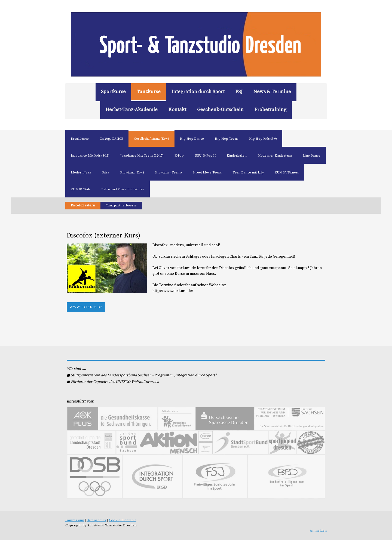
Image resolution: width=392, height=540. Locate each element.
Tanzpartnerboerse (121, 205)
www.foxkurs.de (86, 307)
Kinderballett (237, 156)
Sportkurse (113, 92)
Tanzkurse (149, 92)
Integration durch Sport (198, 92)
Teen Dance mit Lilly (248, 173)
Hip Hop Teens (226, 139)
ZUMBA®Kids (81, 189)
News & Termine (272, 92)
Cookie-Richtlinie (123, 520)
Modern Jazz (81, 173)
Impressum (75, 520)
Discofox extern (83, 205)
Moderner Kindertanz (275, 156)
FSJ (239, 92)
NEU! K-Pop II (205, 156)
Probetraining (270, 110)
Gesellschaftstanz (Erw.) (151, 139)
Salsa (106, 173)
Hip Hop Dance (192, 139)
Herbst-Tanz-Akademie (132, 110)
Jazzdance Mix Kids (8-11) (90, 156)
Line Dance (312, 156)
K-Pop (179, 156)
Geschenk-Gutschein (220, 110)
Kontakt (177, 110)
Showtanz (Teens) (168, 173)
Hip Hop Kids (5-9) (263, 139)
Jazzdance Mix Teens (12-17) (142, 156)
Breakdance (80, 139)
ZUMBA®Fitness (287, 173)
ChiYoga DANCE (111, 139)
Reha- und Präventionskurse (123, 189)
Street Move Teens (207, 173)
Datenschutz (97, 520)
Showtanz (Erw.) (132, 173)
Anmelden (318, 530)
